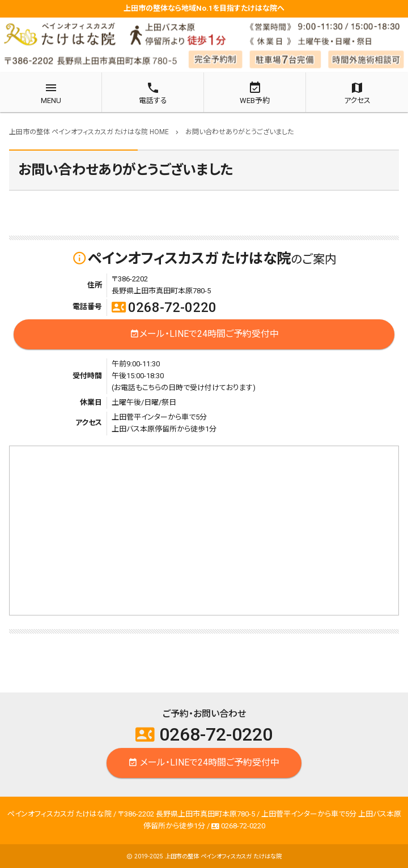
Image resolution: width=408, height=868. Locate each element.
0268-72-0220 (164, 307)
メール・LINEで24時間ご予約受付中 (204, 334)
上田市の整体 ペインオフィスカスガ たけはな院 (223, 856)
